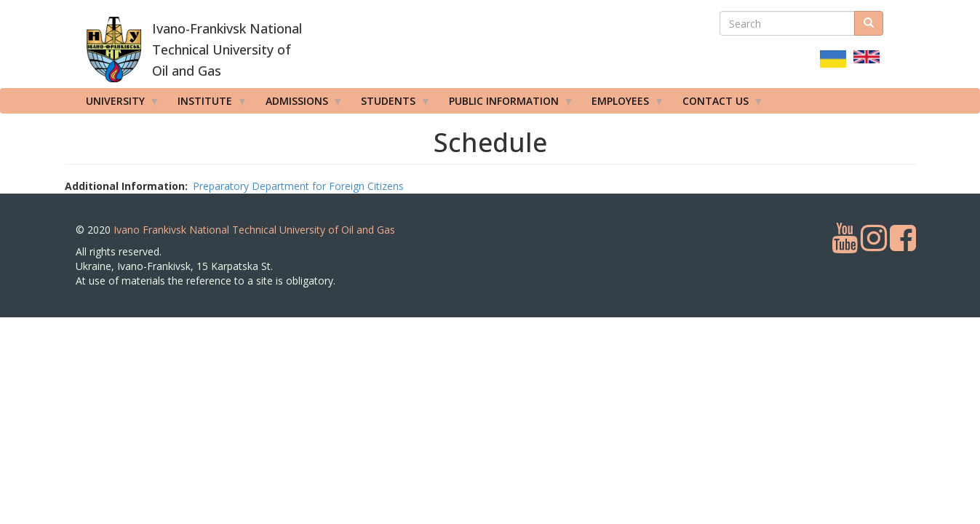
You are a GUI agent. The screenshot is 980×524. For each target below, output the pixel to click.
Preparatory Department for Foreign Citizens (298, 186)
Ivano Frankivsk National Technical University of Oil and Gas (254, 230)
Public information (506, 104)
